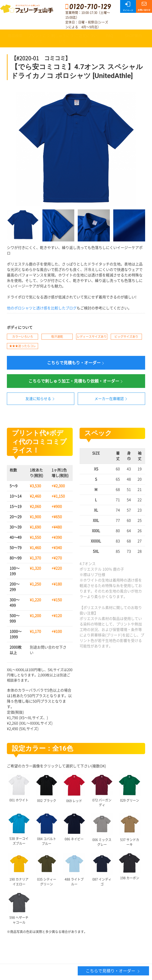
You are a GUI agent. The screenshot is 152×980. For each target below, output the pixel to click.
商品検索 (15, 36)
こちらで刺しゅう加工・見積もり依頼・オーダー (76, 381)
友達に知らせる (41, 399)
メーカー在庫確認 (111, 399)
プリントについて (39, 38)
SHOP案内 (133, 36)
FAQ (110, 36)
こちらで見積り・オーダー (113, 971)
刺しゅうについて (62, 38)
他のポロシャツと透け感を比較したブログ (42, 308)
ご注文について (86, 38)
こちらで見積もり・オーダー (76, 363)
